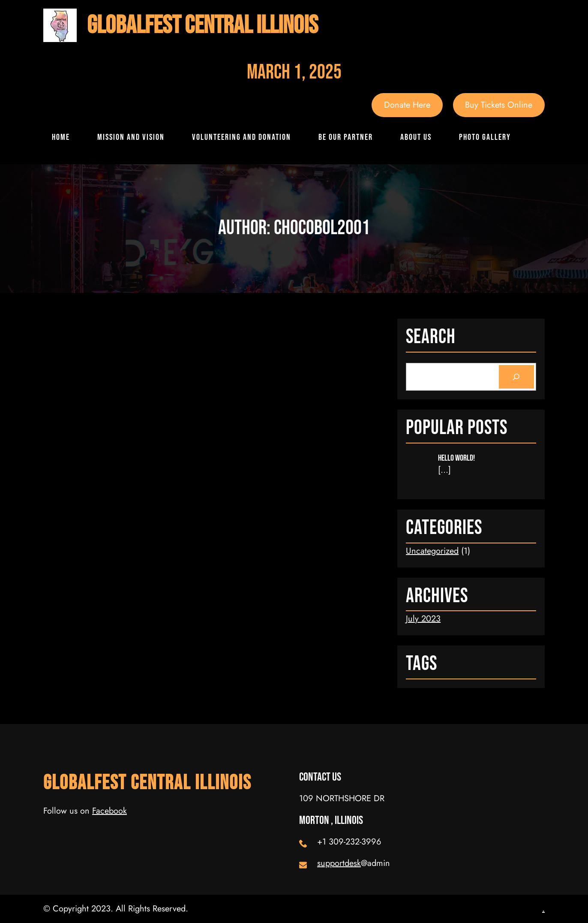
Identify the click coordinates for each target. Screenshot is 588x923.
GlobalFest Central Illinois (202, 26)
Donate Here (407, 105)
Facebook (109, 811)
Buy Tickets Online (499, 105)
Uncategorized (432, 551)
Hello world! (456, 458)
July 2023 (423, 619)
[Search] (516, 377)
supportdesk (339, 863)
